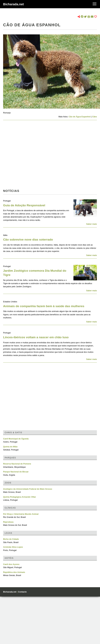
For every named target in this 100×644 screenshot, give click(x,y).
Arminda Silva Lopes (13, 547)
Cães (94, 117)
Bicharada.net (13, 4)
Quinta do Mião (10, 447)
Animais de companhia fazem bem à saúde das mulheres (44, 306)
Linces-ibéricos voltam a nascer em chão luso (36, 337)
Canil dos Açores (11, 564)
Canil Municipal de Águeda (16, 439)
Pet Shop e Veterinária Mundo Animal (21, 514)
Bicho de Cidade (11, 539)
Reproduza (8, 522)
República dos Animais (14, 572)
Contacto (22, 592)
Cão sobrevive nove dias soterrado (28, 240)
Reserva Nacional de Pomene (17, 464)
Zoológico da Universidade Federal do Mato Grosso (28, 489)
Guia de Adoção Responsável (24, 205)
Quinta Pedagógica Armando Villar (20, 497)
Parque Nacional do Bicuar (16, 472)
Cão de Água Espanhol (80, 117)
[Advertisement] (29, 156)
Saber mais (92, 224)
